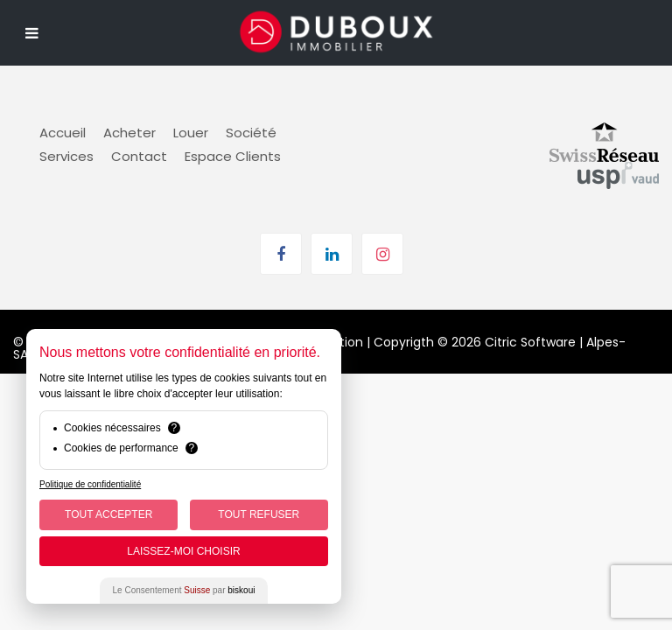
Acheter (129, 133)
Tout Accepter (108, 514)
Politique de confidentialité (90, 484)
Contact (139, 156)
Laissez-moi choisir (183, 551)
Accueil (63, 133)
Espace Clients (233, 156)
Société (251, 133)
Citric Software (530, 342)
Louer (191, 133)
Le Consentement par (184, 590)
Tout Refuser (259, 514)
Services (66, 156)
